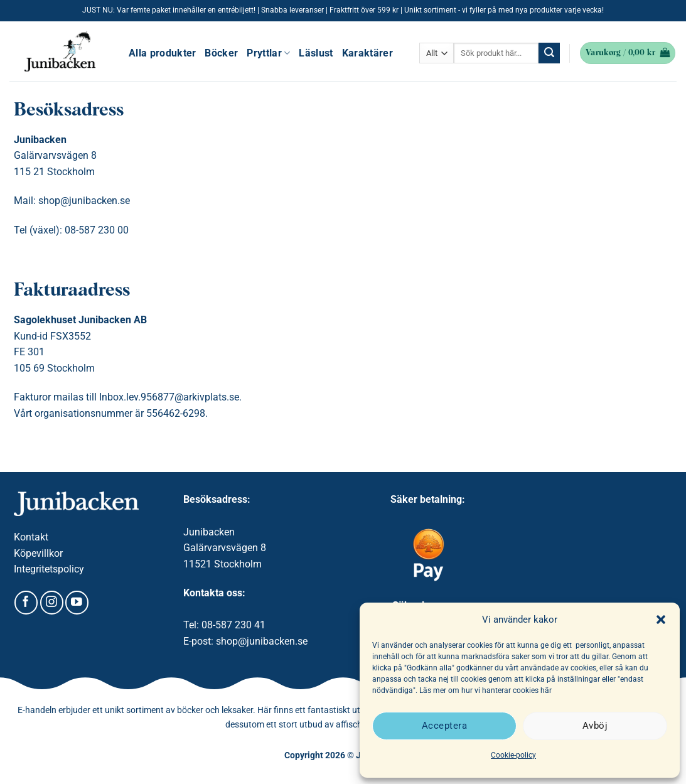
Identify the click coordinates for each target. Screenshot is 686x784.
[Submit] (549, 53)
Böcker (221, 53)
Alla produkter (162, 53)
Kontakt (31, 537)
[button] (661, 620)
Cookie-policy (513, 755)
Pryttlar (268, 53)
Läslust (316, 53)
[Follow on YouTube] (77, 603)
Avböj (595, 726)
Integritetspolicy (49, 569)
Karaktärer (367, 53)
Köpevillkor (38, 553)
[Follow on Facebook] (26, 603)
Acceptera (444, 726)
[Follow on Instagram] (52, 603)
